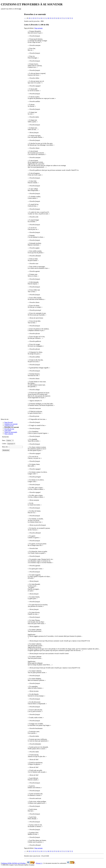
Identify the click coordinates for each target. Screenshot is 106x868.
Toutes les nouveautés (11, 432)
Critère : (9, 444)
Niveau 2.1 (39, 863)
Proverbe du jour (9, 429)
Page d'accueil (9, 422)
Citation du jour (9, 426)
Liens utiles (8, 430)
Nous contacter (9, 434)
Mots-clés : (12, 447)
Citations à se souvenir (11, 424)
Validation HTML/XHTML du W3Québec (14, 863)
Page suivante (39, 28)
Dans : (8, 440)
